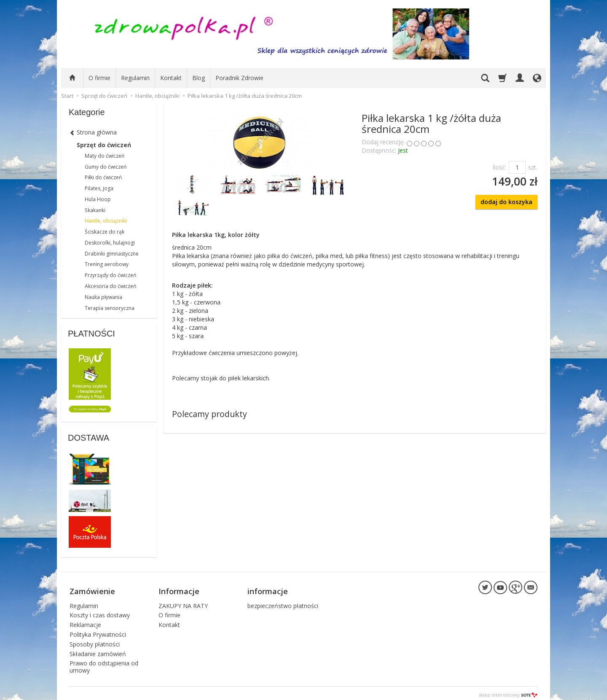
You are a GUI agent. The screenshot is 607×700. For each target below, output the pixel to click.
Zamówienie (92, 589)
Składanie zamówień (98, 650)
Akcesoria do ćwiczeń (110, 286)
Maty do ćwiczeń (105, 156)
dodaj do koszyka (506, 202)
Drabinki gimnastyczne (112, 254)
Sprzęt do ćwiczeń (104, 145)
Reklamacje (85, 621)
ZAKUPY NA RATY (183, 602)
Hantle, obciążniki (106, 221)
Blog (199, 78)
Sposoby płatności (95, 641)
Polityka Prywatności (98, 631)
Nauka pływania (103, 297)
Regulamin (135, 78)
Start (67, 96)
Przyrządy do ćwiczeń (110, 275)
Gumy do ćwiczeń (106, 167)
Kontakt (171, 78)
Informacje (179, 589)
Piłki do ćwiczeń (103, 177)
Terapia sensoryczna (110, 308)
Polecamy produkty (209, 414)
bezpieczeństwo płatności (283, 602)
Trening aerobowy (107, 264)
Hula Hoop (98, 199)
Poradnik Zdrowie (239, 78)
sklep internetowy (508, 691)
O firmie (99, 78)
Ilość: (499, 167)
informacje (268, 589)
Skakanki (95, 210)
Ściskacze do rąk (105, 232)
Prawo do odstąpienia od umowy (104, 663)
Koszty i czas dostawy (100, 612)
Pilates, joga (99, 188)
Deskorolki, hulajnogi (110, 243)
